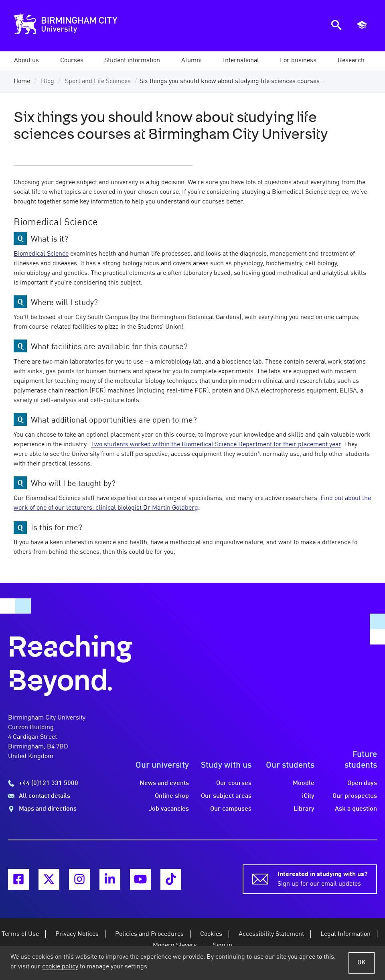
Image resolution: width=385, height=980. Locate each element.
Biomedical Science (41, 254)
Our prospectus (355, 796)
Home (22, 81)
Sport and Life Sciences (98, 81)
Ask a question (356, 809)
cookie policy (60, 967)
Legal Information (345, 934)
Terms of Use (20, 934)
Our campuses (231, 809)
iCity (308, 796)
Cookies (211, 934)
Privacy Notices (77, 934)
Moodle (304, 783)
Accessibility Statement (271, 934)
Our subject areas (226, 796)
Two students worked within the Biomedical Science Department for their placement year (216, 445)
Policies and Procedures (149, 934)
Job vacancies (169, 809)
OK (362, 963)
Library (304, 809)
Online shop (172, 796)
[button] (26, 61)
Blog (48, 81)
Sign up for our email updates (322, 878)
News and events (164, 783)
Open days (362, 783)
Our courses (234, 783)
